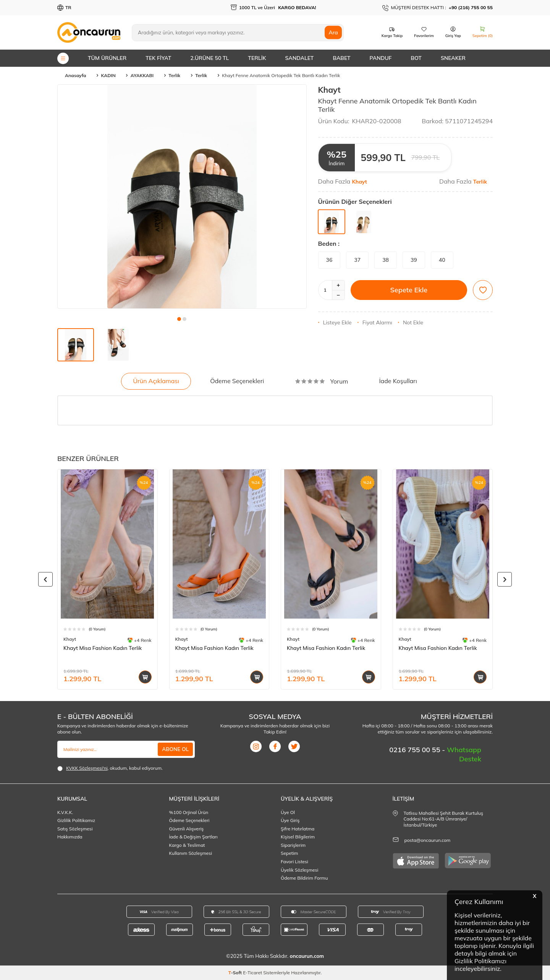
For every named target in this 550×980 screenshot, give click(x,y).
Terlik (174, 75)
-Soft (236, 973)
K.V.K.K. (65, 812)
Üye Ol (288, 812)
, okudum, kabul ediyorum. (110, 768)
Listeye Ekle (335, 322)
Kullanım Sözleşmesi (191, 853)
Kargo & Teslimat (187, 845)
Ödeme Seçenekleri (237, 381)
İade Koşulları (398, 381)
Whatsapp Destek (464, 754)
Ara (333, 32)
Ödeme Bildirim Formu (304, 878)
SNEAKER (453, 58)
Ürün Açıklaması (156, 381)
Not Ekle (411, 322)
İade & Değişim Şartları (193, 837)
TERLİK (257, 58)
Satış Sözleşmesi (75, 829)
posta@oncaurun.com (428, 840)
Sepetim (289, 853)
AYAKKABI (142, 75)
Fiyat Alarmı (375, 322)
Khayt (329, 90)
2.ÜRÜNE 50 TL (209, 58)
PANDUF (381, 58)
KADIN (108, 75)
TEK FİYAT (158, 58)
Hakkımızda (70, 837)
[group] (182, 197)
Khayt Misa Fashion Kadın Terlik (103, 648)
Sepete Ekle (409, 290)
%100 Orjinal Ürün (189, 812)
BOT (416, 58)
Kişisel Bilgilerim (298, 837)
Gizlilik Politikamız (76, 820)
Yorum (322, 381)
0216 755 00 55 (416, 750)
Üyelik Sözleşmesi (299, 870)
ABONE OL (175, 749)
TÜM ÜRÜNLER (107, 58)
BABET (341, 58)
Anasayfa (75, 75)
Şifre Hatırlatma (298, 829)
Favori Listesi (294, 862)
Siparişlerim (293, 845)
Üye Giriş (290, 820)
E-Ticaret (252, 973)
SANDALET (300, 58)
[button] (179, 319)
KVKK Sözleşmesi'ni (87, 768)
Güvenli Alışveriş (187, 829)
